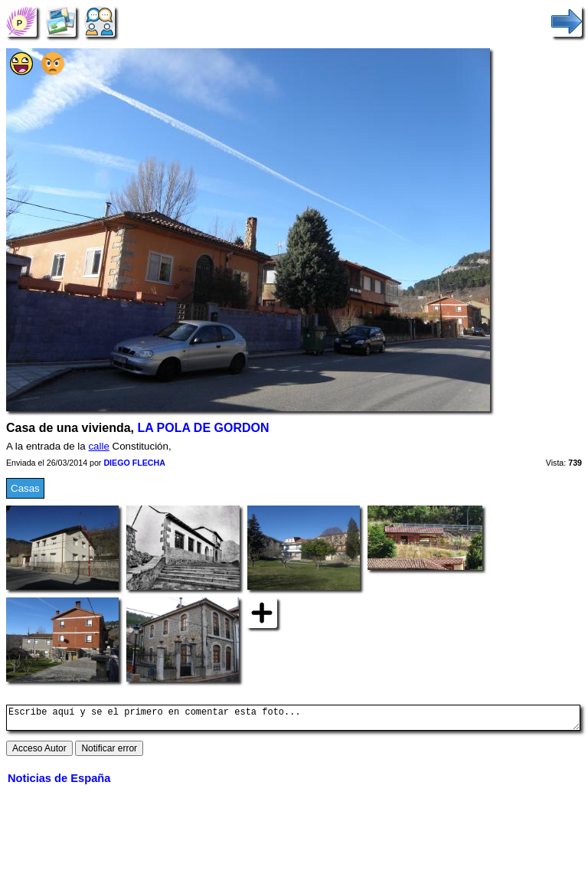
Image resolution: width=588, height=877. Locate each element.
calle (98, 446)
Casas (25, 488)
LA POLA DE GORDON (203, 428)
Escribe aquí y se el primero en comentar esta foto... (293, 720)
